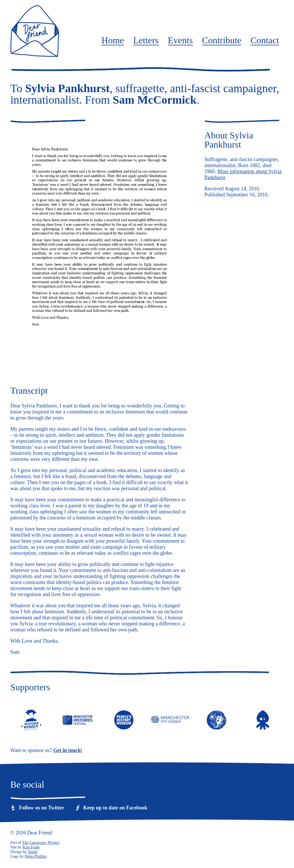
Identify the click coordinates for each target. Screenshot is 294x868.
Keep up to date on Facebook (115, 808)
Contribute (222, 40)
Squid (33, 852)
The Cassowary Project (41, 843)
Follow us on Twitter (42, 808)
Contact (265, 40)
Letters (146, 40)
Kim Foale (31, 847)
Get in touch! (68, 750)
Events (180, 40)
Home (113, 40)
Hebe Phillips (36, 856)
